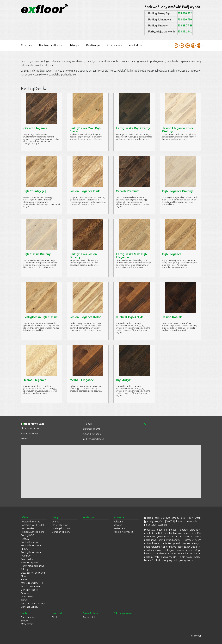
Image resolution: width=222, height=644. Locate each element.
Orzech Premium (128, 191)
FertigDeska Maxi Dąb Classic (85, 130)
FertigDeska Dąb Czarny (133, 128)
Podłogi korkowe (30, 542)
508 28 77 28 (185, 26)
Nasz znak (57, 613)
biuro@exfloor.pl (91, 429)
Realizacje (93, 45)
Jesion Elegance (35, 380)
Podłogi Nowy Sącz (123, 532)
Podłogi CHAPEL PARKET (33, 525)
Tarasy (24, 580)
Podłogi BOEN (28, 535)
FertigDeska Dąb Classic (40, 317)
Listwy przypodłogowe (33, 566)
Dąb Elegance (172, 254)
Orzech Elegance (35, 128)
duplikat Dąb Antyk (129, 317)
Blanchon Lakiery (30, 607)
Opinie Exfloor (90, 613)
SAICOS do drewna (30, 586)
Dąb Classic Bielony (37, 254)
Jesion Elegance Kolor (85, 317)
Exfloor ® (26, 621)
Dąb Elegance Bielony (177, 191)
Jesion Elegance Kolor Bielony (178, 130)
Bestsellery (119, 528)
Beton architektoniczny (33, 603)
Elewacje (25, 576)
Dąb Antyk (123, 380)
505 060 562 (185, 13)
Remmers (26, 593)
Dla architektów (60, 525)
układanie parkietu (154, 533)
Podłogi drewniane (31, 522)
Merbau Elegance (82, 380)
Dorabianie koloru (61, 532)
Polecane (118, 522)
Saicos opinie (89, 617)
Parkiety (25, 539)
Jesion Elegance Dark (85, 191)
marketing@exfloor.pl (94, 439)
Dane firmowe (28, 617)
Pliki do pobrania (123, 613)
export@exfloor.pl (92, 434)
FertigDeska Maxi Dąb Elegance (131, 256)
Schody (25, 569)
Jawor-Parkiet (28, 528)
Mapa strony (27, 624)
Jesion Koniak (172, 317)
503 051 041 (185, 32)
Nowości (118, 525)
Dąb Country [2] (35, 191)
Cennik (55, 522)
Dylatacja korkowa (61, 528)
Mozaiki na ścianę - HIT (32, 583)
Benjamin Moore (29, 590)
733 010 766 (185, 20)
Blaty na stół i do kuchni (33, 573)
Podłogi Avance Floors (32, 532)
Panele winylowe (29, 563)
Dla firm (56, 617)
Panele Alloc (27, 559)
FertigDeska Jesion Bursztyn (83, 256)
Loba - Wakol (27, 597)
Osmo (24, 600)
